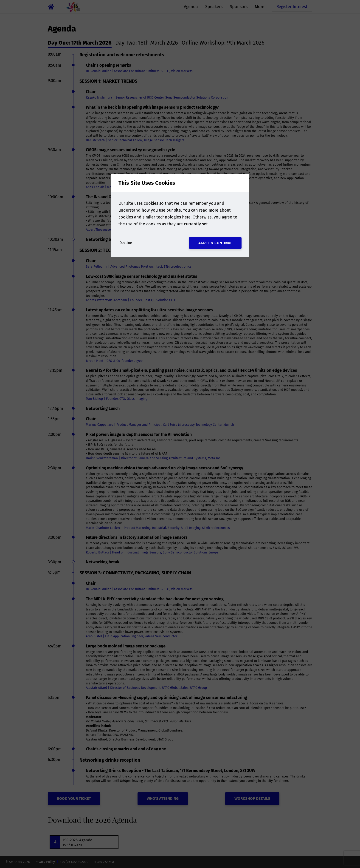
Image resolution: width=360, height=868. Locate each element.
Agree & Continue (215, 243)
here (186, 217)
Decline (126, 243)
